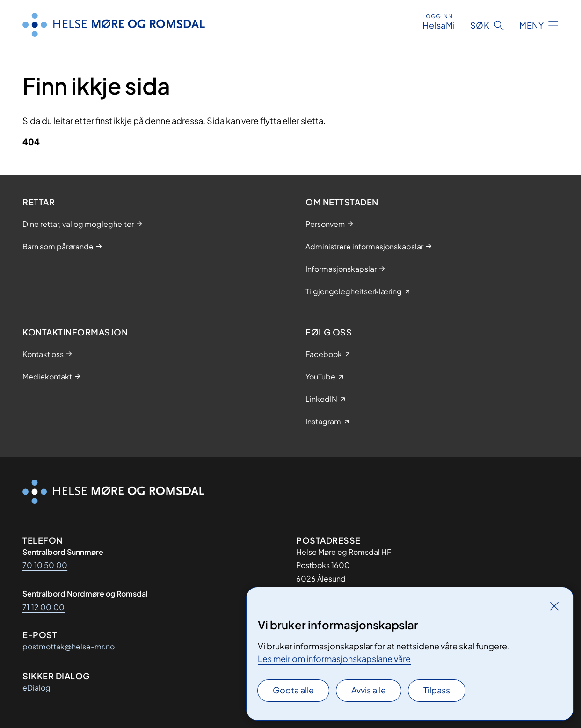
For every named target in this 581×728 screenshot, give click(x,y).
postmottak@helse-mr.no (69, 646)
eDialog (36, 688)
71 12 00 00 (44, 607)
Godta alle (293, 690)
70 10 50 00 (45, 565)
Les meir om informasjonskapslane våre (334, 659)
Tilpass (437, 690)
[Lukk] (554, 606)
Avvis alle (369, 690)
